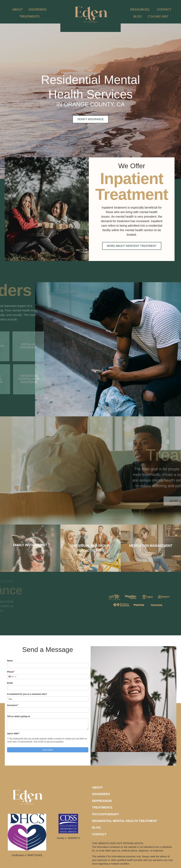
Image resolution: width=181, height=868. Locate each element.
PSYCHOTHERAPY (106, 814)
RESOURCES (141, 9)
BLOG (138, 16)
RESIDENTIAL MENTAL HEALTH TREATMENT (125, 821)
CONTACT (164, 9)
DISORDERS (38, 9)
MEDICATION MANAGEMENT (151, 546)
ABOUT (18, 9)
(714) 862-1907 (158, 16)
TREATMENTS (30, 16)
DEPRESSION (102, 801)
